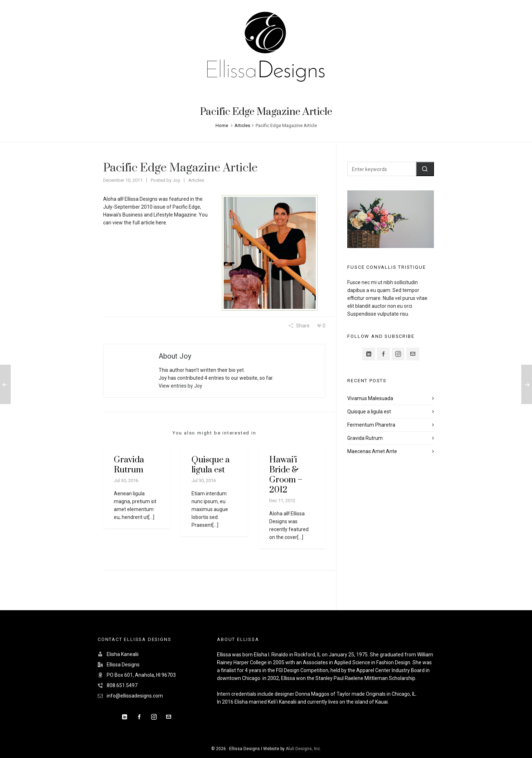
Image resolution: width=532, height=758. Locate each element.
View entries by (180, 386)
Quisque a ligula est (211, 465)
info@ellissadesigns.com (135, 696)
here (161, 223)
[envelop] (413, 354)
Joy (176, 180)
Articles (242, 125)
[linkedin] (369, 354)
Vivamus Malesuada (370, 398)
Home (222, 125)
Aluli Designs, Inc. (303, 749)
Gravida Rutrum (129, 465)
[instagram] (398, 354)
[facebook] (383, 354)
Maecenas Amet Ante (372, 451)
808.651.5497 (122, 685)
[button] (425, 169)
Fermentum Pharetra (371, 425)
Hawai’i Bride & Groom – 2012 (286, 475)
